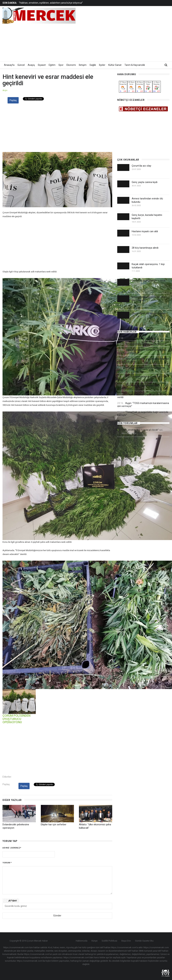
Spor (61, 65)
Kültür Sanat (115, 65)
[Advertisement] (131, 34)
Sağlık (93, 65)
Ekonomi (71, 65)
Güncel (21, 65)
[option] (65, 3)
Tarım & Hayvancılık (135, 65)
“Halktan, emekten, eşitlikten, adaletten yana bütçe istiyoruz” (51, 3)
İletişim (83, 65)
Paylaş (13, 100)
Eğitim (52, 65)
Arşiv (5, 90)
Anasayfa (9, 65)
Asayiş (31, 65)
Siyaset (42, 65)
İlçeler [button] (102, 65)
